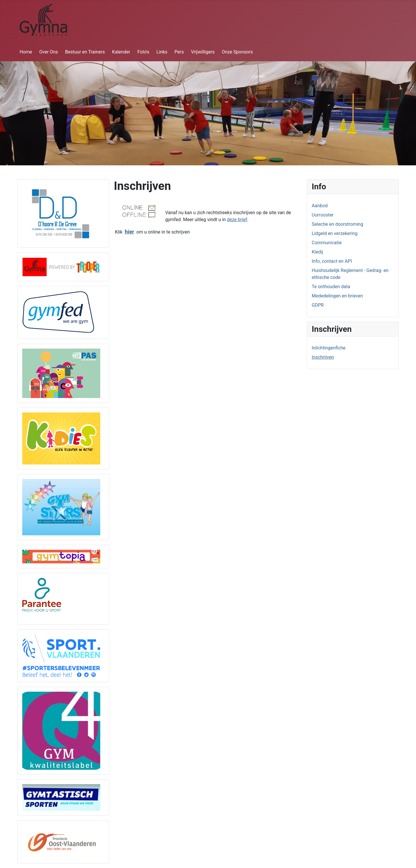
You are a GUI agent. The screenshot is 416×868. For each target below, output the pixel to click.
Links (162, 52)
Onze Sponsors (237, 52)
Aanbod (320, 206)
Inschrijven (323, 357)
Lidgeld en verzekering (335, 233)
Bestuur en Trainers (85, 52)
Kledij (317, 252)
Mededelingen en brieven (337, 296)
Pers (179, 52)
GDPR (318, 305)
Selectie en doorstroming (337, 224)
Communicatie (327, 243)
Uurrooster (323, 215)
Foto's (143, 52)
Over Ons (49, 52)
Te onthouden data (331, 287)
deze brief (237, 220)
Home (26, 52)
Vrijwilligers (203, 52)
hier (129, 232)
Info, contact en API (332, 261)
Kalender (121, 52)
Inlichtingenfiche (329, 348)
